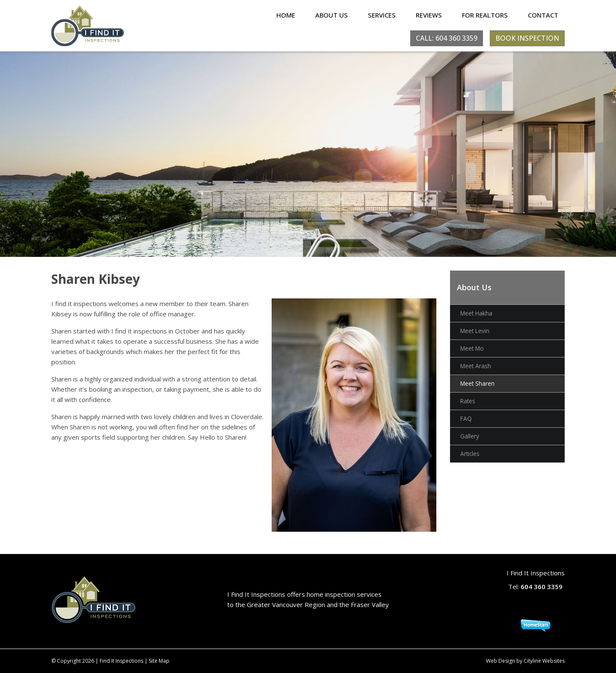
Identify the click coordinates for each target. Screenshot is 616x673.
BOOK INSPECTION (527, 38)
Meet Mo (472, 348)
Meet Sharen (477, 383)
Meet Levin (475, 331)
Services (382, 15)
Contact (543, 15)
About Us (332, 15)
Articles (470, 454)
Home (286, 15)
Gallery (470, 436)
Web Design (500, 661)
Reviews (429, 15)
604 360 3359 (542, 587)
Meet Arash (476, 366)
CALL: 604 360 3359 (447, 38)
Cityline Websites (544, 661)
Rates (468, 401)
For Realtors (485, 15)
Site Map (159, 661)
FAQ (466, 418)
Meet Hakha (476, 313)
